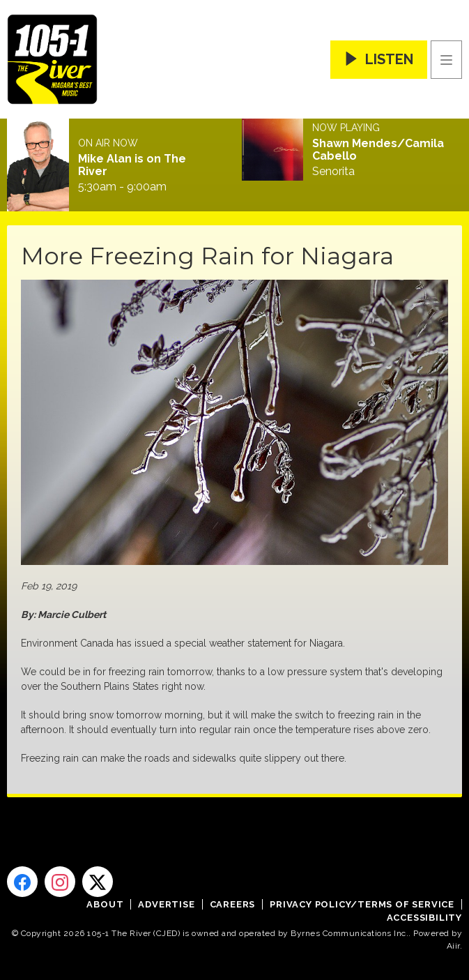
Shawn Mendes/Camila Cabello (378, 150)
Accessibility (424, 918)
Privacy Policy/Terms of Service (362, 904)
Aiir (453, 946)
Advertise (166, 904)
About (105, 904)
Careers (233, 904)
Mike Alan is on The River (132, 165)
